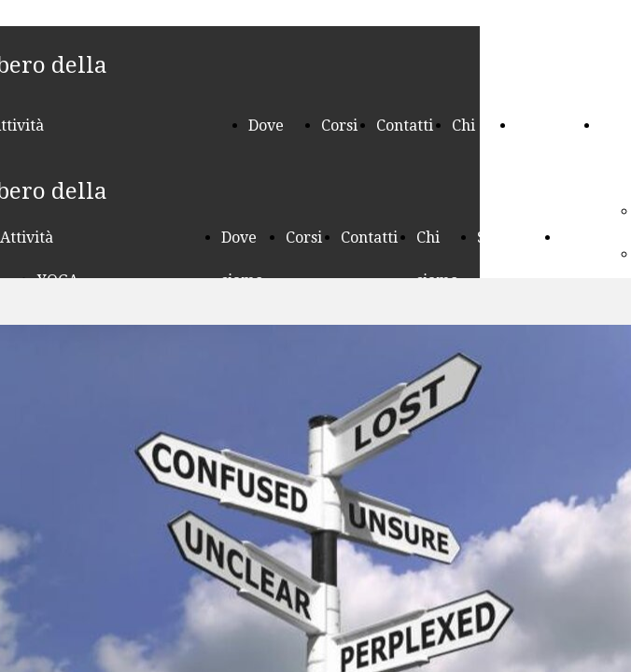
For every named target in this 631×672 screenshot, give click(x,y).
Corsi (339, 126)
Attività (27, 238)
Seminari (549, 126)
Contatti (405, 126)
